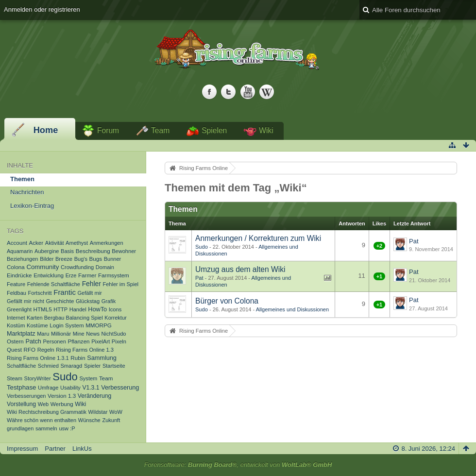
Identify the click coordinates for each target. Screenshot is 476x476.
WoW (116, 412)
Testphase (21, 387)
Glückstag (88, 301)
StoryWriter (38, 378)
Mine (79, 334)
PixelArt (101, 341)
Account (17, 243)
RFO (30, 349)
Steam (15, 378)
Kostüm (16, 325)
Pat (414, 241)
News (93, 334)
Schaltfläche (21, 366)
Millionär (61, 334)
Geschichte (60, 301)
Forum (108, 130)
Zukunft (111, 420)
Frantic (65, 292)
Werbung (62, 404)
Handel (78, 309)
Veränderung (95, 396)
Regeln (46, 350)
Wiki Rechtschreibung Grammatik (47, 412)
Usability (70, 388)
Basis (67, 251)
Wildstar (98, 412)
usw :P (67, 428)
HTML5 (43, 309)
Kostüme (37, 325)
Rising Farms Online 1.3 (85, 350)
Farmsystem (114, 275)
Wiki (266, 130)
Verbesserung (120, 388)
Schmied (48, 366)
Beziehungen (23, 259)
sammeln (46, 428)
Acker (36, 243)
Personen (55, 341)
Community (42, 267)
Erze (71, 275)
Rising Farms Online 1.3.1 (38, 358)
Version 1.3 (62, 396)
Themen (22, 179)
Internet (16, 318)
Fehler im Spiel (120, 284)
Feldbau (17, 293)
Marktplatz (21, 334)
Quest (14, 349)
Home (46, 130)
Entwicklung (49, 275)
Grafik (109, 301)
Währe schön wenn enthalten (42, 420)
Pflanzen (78, 341)
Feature (16, 284)
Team (160, 130)
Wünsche (89, 420)
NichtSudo (114, 334)
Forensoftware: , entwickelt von (238, 465)
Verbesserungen (26, 396)
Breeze (64, 259)
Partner (55, 449)
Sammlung (102, 358)
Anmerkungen (107, 243)
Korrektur (115, 318)
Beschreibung (93, 251)
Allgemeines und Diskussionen (292, 309)
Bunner (113, 259)
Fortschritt (40, 293)
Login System (67, 325)
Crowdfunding (77, 267)
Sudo (65, 377)
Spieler (92, 366)
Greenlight (19, 309)
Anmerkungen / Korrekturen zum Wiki (258, 238)
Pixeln (119, 341)
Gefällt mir (89, 293)
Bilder (47, 259)
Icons (115, 309)
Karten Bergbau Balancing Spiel (65, 318)
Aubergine (47, 251)
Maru (43, 334)
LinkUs (82, 449)
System (88, 378)
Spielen (214, 130)
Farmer (87, 275)
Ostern (15, 341)
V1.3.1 (91, 388)
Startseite (114, 366)
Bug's (81, 259)
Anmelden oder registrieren (42, 9)
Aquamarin (20, 251)
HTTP (60, 309)
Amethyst (77, 243)
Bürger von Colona (227, 301)
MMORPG (98, 325)
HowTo (97, 309)
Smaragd (71, 366)
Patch (33, 341)
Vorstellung (21, 404)
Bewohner (124, 251)
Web (43, 404)
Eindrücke (19, 275)
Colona (16, 267)
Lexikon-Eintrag (32, 206)
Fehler (92, 284)
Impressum (22, 449)
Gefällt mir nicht (25, 301)
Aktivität (55, 243)
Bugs (96, 259)
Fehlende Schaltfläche (54, 284)
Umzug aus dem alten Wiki (240, 269)
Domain (105, 267)
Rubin (78, 358)
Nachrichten (27, 192)
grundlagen (20, 428)
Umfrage (48, 388)
